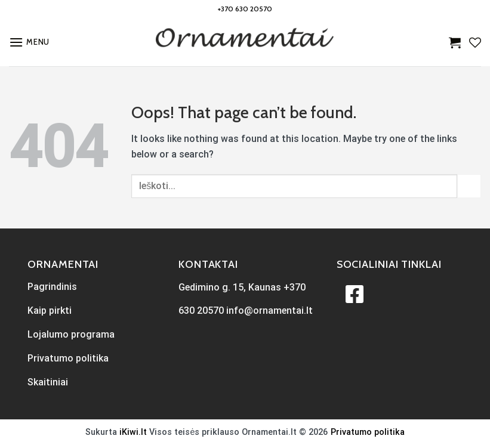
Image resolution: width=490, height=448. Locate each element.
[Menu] (29, 42)
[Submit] (469, 186)
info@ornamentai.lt (269, 310)
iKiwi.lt (133, 432)
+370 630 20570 (245, 9)
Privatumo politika (368, 432)
